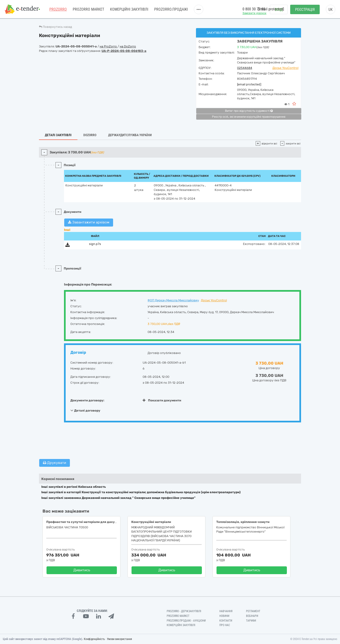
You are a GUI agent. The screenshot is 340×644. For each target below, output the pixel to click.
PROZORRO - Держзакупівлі (184, 611)
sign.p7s (95, 244)
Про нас (225, 625)
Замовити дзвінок (254, 13)
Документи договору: (87, 400)
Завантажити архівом (89, 222)
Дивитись (82, 570)
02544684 (245, 68)
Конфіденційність (94, 639)
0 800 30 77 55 (254, 9)
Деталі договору (85, 410)
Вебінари (252, 616)
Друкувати (55, 463)
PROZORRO (58, 9)
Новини (224, 616)
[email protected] (249, 84)
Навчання (226, 611)
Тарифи (251, 621)
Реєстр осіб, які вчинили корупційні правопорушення (249, 117)
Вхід (279, 10)
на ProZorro (109, 46)
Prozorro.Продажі (171, 9)
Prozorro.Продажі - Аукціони (186, 621)
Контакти (226, 621)
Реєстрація (305, 10)
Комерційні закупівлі (129, 9)
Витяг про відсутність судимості (249, 111)
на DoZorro (128, 46)
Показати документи (162, 400)
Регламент (253, 611)
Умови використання (119, 639)
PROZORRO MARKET (88, 9)
